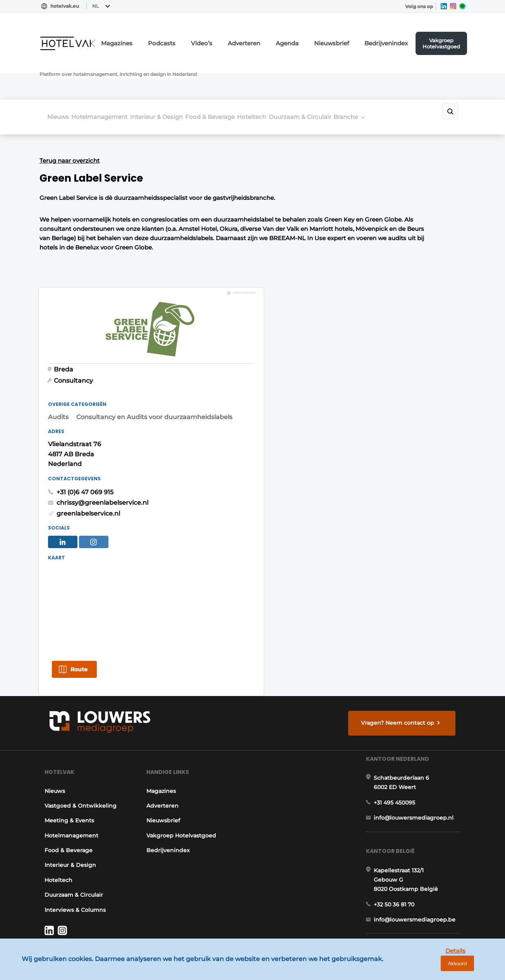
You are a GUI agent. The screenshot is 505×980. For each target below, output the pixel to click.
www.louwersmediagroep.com (422, 912)
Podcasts (201, 37)
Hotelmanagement (109, 74)
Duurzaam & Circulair (350, 74)
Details (440, 968)
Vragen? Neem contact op (402, 630)
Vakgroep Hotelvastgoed (447, 37)
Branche (405, 74)
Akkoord (476, 968)
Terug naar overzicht (70, 114)
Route (357, 536)
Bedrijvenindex (397, 37)
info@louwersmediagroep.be (420, 872)
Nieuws (58, 74)
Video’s (236, 37)
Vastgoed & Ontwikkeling (76, 731)
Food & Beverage (240, 74)
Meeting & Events (64, 745)
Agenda (311, 37)
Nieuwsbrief (350, 37)
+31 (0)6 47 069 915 (363, 356)
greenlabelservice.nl (367, 377)
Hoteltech (291, 74)
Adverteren (273, 37)
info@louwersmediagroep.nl (419, 756)
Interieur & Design (176, 74)
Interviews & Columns (70, 835)
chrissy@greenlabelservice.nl (381, 366)
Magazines (163, 37)
